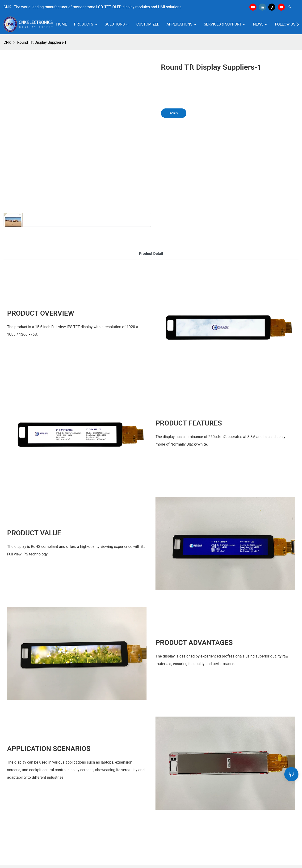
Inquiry (174, 113)
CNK (7, 42)
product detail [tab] (151, 254)
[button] (298, 24)
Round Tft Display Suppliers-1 (42, 42)
